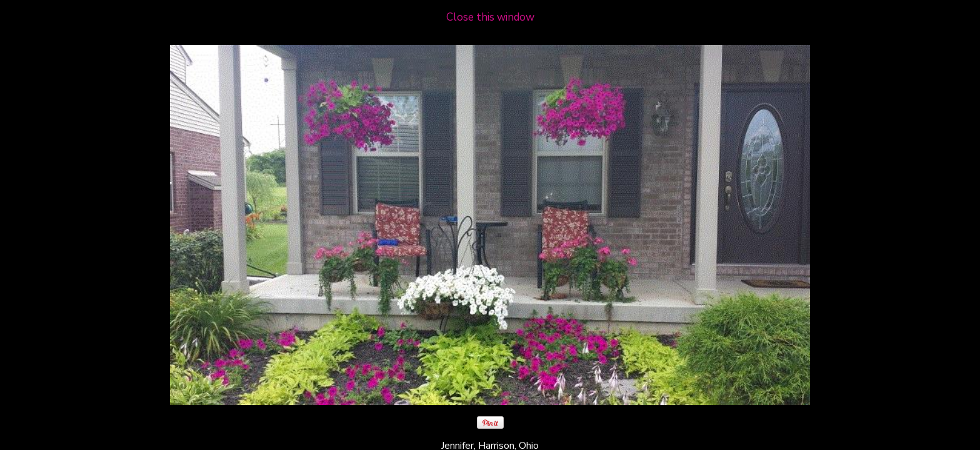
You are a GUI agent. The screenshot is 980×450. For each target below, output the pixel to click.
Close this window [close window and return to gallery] (490, 17)
